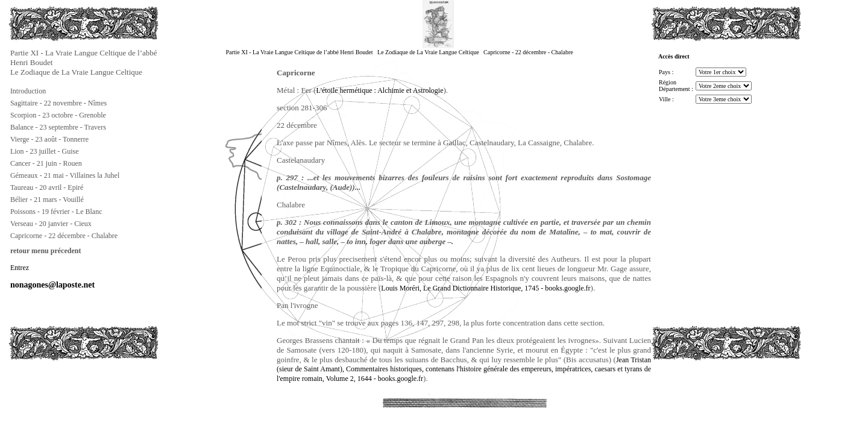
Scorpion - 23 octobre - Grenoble (58, 115)
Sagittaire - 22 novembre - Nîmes (58, 103)
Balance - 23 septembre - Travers (58, 127)
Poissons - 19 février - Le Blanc (56, 212)
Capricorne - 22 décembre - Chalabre (64, 236)
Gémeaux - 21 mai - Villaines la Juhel (65, 175)
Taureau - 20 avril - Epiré (47, 187)
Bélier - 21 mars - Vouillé (47, 200)
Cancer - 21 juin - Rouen (46, 163)
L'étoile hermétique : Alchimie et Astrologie (379, 90)
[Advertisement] (69, 388)
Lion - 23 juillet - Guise (45, 151)
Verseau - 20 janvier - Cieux (51, 224)
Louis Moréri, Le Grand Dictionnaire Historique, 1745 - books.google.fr (486, 288)
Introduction (28, 91)
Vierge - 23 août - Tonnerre (49, 139)
